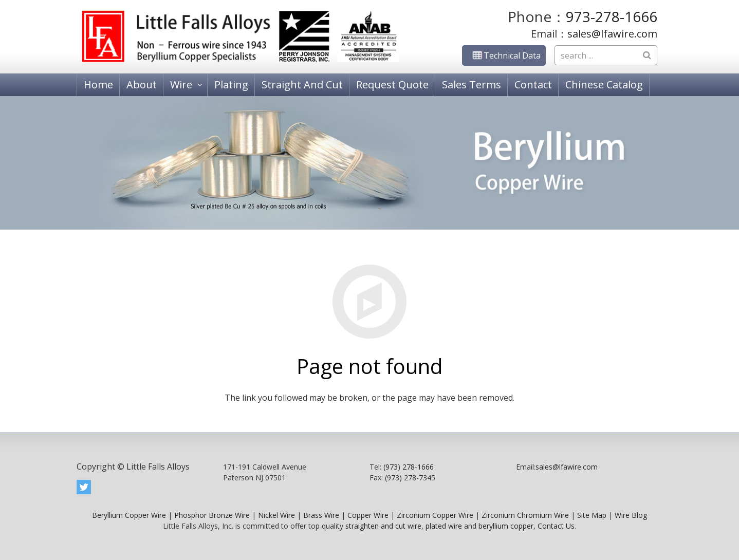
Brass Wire (321, 515)
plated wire (444, 526)
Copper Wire (368, 515)
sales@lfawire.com (612, 34)
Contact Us (556, 526)
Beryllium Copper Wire (129, 515)
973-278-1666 (612, 16)
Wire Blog (631, 515)
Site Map (592, 515)
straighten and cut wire (383, 526)
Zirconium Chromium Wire (525, 515)
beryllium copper (506, 526)
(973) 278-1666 (409, 467)
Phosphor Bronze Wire (212, 515)
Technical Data (504, 55)
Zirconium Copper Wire (435, 515)
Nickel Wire (276, 515)
